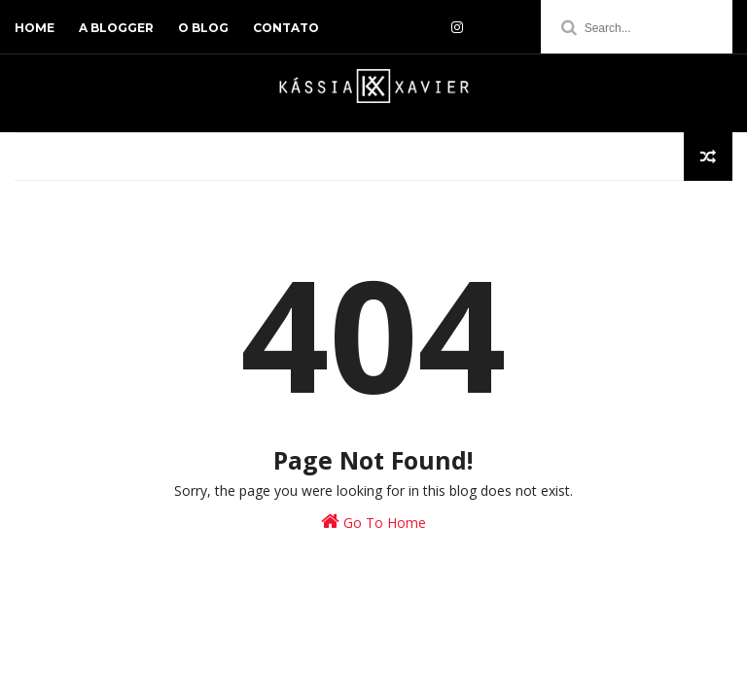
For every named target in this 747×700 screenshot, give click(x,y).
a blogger (116, 28)
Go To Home (373, 522)
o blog (203, 28)
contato (286, 28)
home (35, 28)
